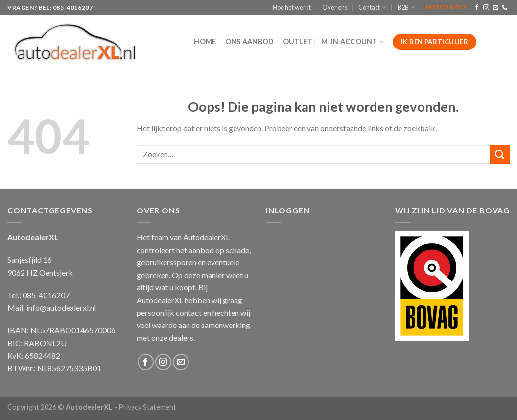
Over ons (335, 7)
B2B (406, 8)
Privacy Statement (147, 407)
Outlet (298, 41)
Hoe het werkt (292, 7)
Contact (372, 8)
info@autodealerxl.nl (61, 308)
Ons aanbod (250, 41)
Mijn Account (352, 42)
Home (205, 41)
